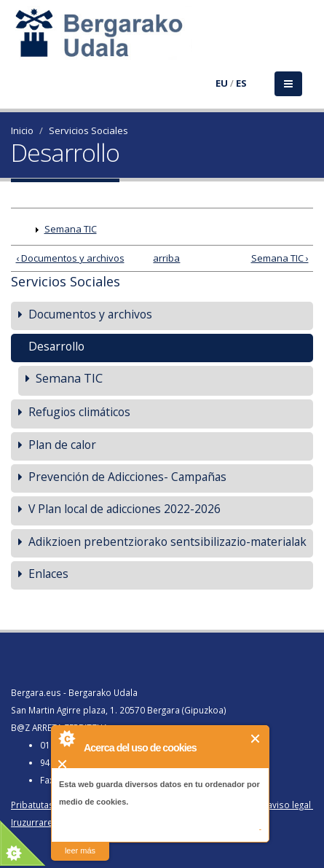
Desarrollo (56, 346)
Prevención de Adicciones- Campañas (127, 477)
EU (222, 83)
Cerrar (256, 739)
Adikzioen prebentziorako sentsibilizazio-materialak (167, 541)
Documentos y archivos (90, 314)
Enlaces (48, 574)
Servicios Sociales (88, 130)
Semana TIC (71, 229)
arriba (159, 258)
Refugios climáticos (79, 412)
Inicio (22, 130)
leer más (80, 851)
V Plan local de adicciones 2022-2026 (125, 509)
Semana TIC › (280, 258)
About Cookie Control (66, 738)
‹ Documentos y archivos (70, 258)
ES (241, 83)
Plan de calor (62, 445)
